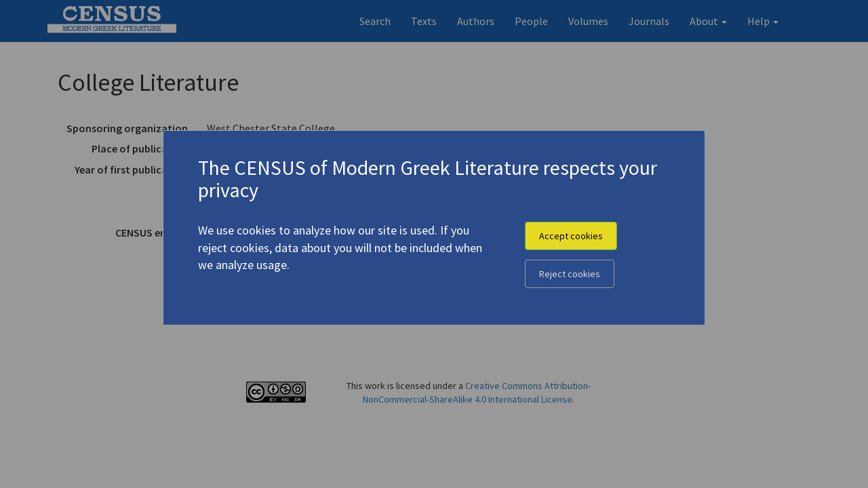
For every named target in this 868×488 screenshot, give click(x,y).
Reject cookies (570, 274)
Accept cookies (571, 236)
